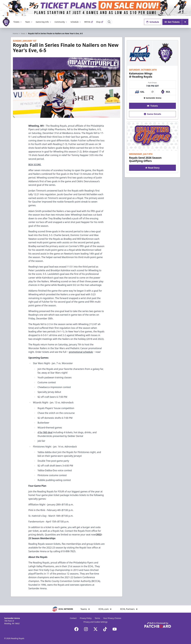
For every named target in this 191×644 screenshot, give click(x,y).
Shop (100, 22)
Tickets (18, 22)
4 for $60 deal (45, 432)
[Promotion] (95, 8)
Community (61, 22)
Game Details (152, 114)
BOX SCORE (35, 165)
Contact (73, 618)
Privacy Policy (86, 618)
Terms (97, 618)
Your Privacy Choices (112, 618)
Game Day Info (44, 22)
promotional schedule (81, 352)
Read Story (152, 168)
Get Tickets (172, 22)
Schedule (76, 22)
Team (29, 22)
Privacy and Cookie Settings (96, 622)
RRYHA (89, 22)
